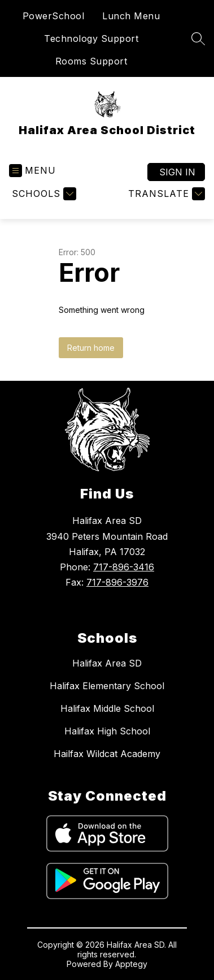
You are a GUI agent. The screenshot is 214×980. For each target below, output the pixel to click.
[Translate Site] (165, 194)
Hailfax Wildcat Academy (107, 754)
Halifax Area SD (107, 663)
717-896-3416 (124, 567)
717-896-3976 (117, 582)
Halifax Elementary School (107, 686)
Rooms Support (91, 61)
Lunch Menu (131, 16)
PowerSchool (54, 16)
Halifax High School (107, 731)
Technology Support (91, 38)
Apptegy (131, 964)
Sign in (177, 172)
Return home (91, 348)
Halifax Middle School (107, 708)
